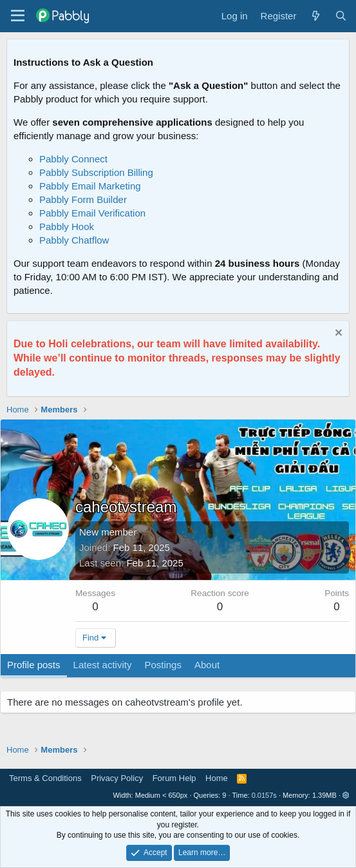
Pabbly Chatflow (74, 240)
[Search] (341, 16)
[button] (346, 795)
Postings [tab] (163, 665)
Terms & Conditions (45, 778)
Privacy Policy (117, 778)
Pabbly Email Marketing (90, 186)
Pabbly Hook (67, 227)
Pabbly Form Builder (83, 199)
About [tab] (207, 665)
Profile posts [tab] (34, 665)
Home (217, 778)
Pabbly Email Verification (92, 213)
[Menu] (18, 16)
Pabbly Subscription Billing (96, 172)
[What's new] (315, 16)
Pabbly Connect (73, 159)
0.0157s (264, 795)
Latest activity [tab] (103, 665)
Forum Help (174, 778)
